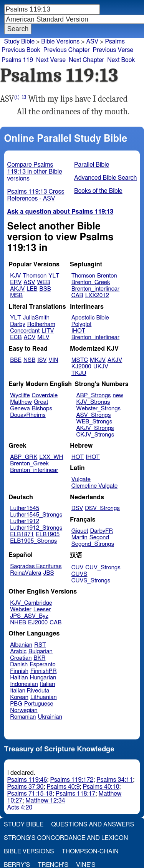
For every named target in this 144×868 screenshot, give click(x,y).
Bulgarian (41, 651)
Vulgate (81, 479)
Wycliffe (20, 396)
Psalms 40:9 (63, 787)
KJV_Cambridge (31, 603)
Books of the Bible (98, 191)
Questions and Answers (93, 825)
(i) (17, 97)
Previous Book (21, 50)
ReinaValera (26, 573)
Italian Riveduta (30, 691)
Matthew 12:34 (45, 801)
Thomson (35, 276)
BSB (45, 289)
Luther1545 (25, 508)
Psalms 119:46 (27, 780)
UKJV (101, 367)
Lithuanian (44, 697)
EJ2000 (38, 623)
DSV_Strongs (102, 508)
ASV (29, 282)
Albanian (21, 645)
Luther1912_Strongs (36, 528)
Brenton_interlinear (95, 289)
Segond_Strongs (93, 544)
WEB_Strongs (94, 422)
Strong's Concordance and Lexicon (66, 838)
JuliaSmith (36, 318)
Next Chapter (86, 60)
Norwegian (24, 710)
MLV (43, 337)
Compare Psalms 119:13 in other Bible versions (35, 172)
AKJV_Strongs (95, 428)
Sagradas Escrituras (36, 566)
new (118, 396)
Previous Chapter (67, 50)
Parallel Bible (92, 165)
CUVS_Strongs (91, 581)
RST (40, 645)
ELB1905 (48, 534)
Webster (21, 610)
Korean (19, 697)
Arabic (18, 651)
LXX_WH (51, 457)
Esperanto (43, 665)
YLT (54, 276)
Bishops (42, 409)
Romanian (23, 717)
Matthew (21, 402)
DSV (77, 508)
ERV (16, 282)
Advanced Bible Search (105, 178)
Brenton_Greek (91, 282)
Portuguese (39, 704)
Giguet (80, 531)
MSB (16, 295)
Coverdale (45, 396)
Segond (99, 538)
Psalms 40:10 (101, 787)
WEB (43, 282)
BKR (39, 658)
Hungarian (43, 678)
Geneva (20, 409)
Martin (79, 538)
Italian (48, 684)
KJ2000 (81, 367)
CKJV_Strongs (95, 435)
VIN (53, 360)
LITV (48, 331)
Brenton (107, 276)
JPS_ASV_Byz (29, 616)
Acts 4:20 (20, 808)
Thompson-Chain (90, 851)
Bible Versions (60, 42)
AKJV (17, 289)
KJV (15, 276)
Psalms (115, 42)
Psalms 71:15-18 (30, 794)
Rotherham (41, 324)
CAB (77, 295)
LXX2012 (97, 295)
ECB (16, 337)
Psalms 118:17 (76, 794)
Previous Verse (113, 50)
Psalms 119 (17, 60)
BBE (16, 360)
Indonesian (24, 684)
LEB (32, 289)
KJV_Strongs (93, 402)
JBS (48, 573)
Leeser (42, 610)
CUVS (79, 574)
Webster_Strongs (98, 409)
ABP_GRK (24, 457)
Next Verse (51, 60)
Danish (19, 665)
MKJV (98, 360)
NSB (29, 360)
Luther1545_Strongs (36, 515)
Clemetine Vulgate (94, 486)
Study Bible (19, 42)
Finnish (19, 671)
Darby (18, 324)
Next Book (121, 60)
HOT (78, 457)
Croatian (21, 658)
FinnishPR (44, 671)
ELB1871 (22, 534)
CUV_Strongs (103, 568)
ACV (30, 337)
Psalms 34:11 (115, 780)
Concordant (25, 331)
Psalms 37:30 (26, 787)
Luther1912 (25, 521)
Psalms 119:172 (72, 780)
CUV (78, 568)
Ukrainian (50, 717)
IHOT (79, 331)
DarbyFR (102, 531)
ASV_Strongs (93, 415)
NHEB (18, 623)
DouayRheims (28, 415)
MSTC (80, 360)
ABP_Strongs (93, 396)
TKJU (79, 373)
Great (41, 402)
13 (24, 97)
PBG (16, 704)
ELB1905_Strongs (33, 541)
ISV (42, 360)
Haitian (19, 678)
